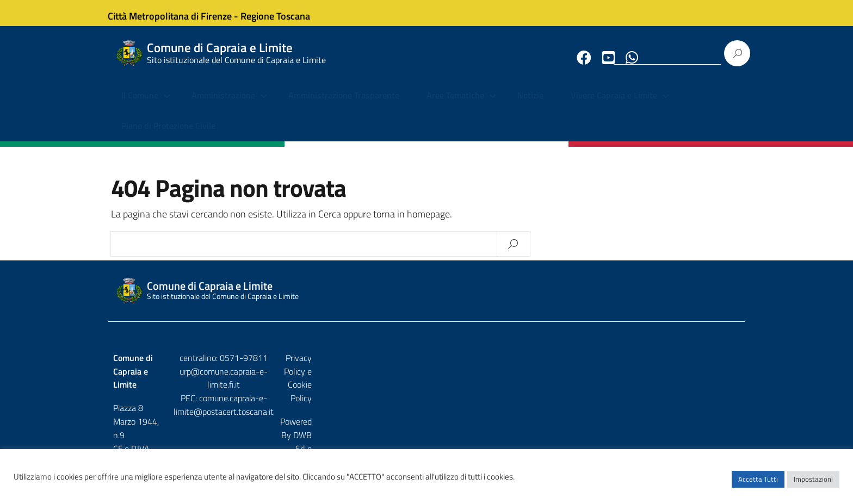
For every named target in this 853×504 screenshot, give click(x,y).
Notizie (530, 106)
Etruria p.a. (721, 392)
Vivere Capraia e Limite (614, 106)
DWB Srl (678, 392)
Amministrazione (223, 106)
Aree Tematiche (455, 106)
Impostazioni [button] (813, 485)
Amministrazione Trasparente (344, 106)
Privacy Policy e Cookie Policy (687, 369)
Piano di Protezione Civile (168, 136)
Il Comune (140, 106)
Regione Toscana (285, 13)
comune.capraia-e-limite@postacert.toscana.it (436, 396)
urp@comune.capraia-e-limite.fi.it (426, 382)
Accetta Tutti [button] (758, 485)
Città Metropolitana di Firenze (180, 13)
